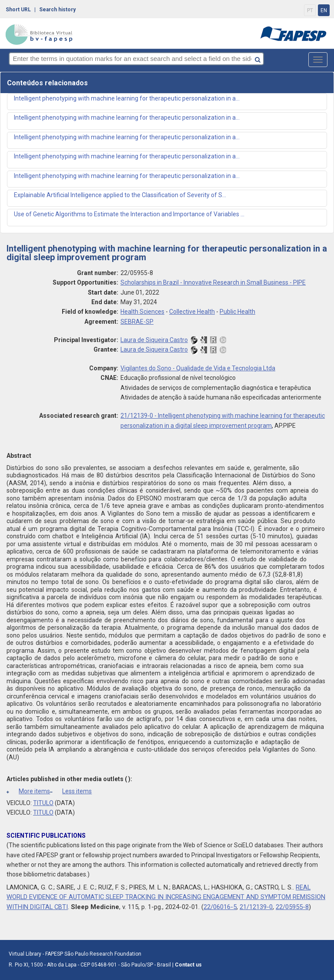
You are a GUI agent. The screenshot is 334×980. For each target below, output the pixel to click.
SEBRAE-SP (137, 322)
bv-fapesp (39, 34)
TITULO (43, 803)
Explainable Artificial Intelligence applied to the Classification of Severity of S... (120, 195)
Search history (57, 9)
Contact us (188, 965)
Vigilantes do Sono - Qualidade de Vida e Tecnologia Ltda (198, 368)
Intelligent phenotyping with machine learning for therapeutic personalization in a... (127, 98)
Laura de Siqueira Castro (154, 340)
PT (310, 10)
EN (324, 10)
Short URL (18, 9)
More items (28, 791)
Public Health (237, 312)
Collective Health (192, 312)
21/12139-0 (256, 907)
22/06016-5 (220, 907)
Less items (71, 791)
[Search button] (284, 58)
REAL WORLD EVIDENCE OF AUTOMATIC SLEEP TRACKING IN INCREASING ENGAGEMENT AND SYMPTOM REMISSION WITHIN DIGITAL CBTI (166, 897)
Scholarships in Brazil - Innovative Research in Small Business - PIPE (213, 282)
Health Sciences (142, 312)
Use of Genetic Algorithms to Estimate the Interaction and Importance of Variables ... (129, 214)
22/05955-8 (292, 907)
